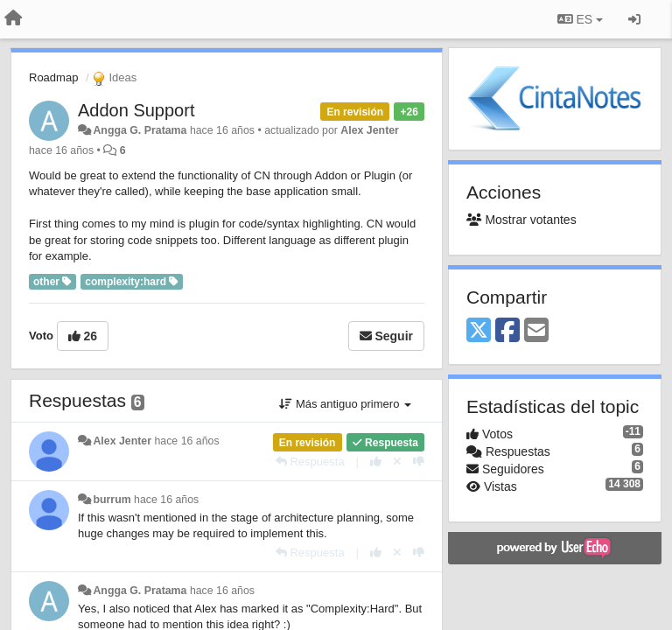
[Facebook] (507, 331)
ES (580, 19)
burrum (112, 500)
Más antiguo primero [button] (345, 404)
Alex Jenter (370, 130)
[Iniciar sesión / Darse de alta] (634, 19)
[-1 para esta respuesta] (419, 462)
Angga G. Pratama (140, 130)
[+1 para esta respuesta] (376, 462)
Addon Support (136, 110)
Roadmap (53, 77)
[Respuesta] (310, 462)
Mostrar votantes (521, 220)
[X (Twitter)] (479, 331)
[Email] (536, 331)
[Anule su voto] (397, 462)
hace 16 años (186, 441)
